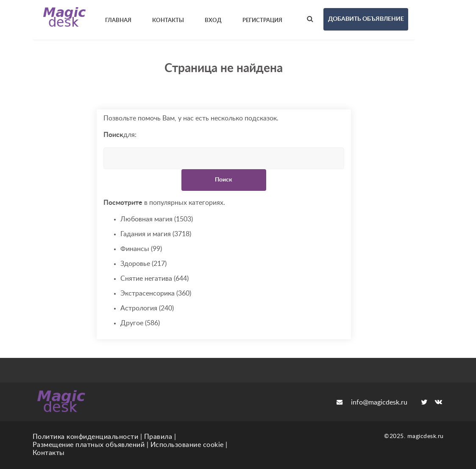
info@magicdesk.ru (372, 402)
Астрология (147, 308)
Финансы (141, 249)
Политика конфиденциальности (86, 437)
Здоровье (143, 264)
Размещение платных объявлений (89, 445)
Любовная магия (157, 219)
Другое (140, 323)
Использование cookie (187, 445)
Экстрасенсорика (156, 294)
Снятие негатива (154, 279)
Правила (158, 437)
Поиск (224, 180)
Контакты (49, 453)
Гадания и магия (156, 234)
